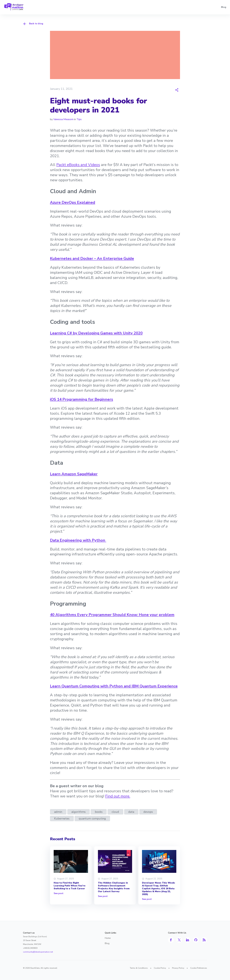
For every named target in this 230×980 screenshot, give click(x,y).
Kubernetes (62, 819)
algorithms (79, 812)
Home (108, 938)
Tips (79, 119)
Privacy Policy (178, 968)
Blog (224, 7)
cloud (115, 812)
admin (58, 812)
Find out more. (118, 796)
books (99, 812)
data (131, 812)
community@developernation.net (38, 952)
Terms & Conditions (139, 968)
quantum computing (92, 819)
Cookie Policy (160, 968)
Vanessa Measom (63, 119)
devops (148, 812)
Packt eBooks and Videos (78, 165)
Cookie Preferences (199, 968)
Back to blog (33, 24)
